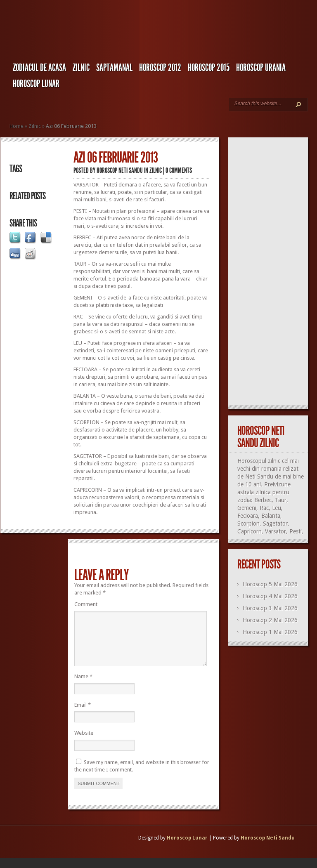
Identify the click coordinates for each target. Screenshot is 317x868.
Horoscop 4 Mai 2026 (270, 596)
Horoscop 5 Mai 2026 (270, 584)
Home (17, 126)
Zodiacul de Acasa (39, 68)
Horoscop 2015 (209, 68)
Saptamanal (114, 68)
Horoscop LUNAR (36, 84)
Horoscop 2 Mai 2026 (270, 620)
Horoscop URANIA (261, 68)
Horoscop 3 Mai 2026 (270, 608)
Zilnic (81, 68)
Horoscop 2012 (160, 68)
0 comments (179, 170)
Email (83, 715)
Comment (86, 604)
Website (84, 743)
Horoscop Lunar (187, 848)
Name (83, 686)
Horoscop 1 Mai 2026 (270, 632)
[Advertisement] (271, 278)
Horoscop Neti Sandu (120, 170)
